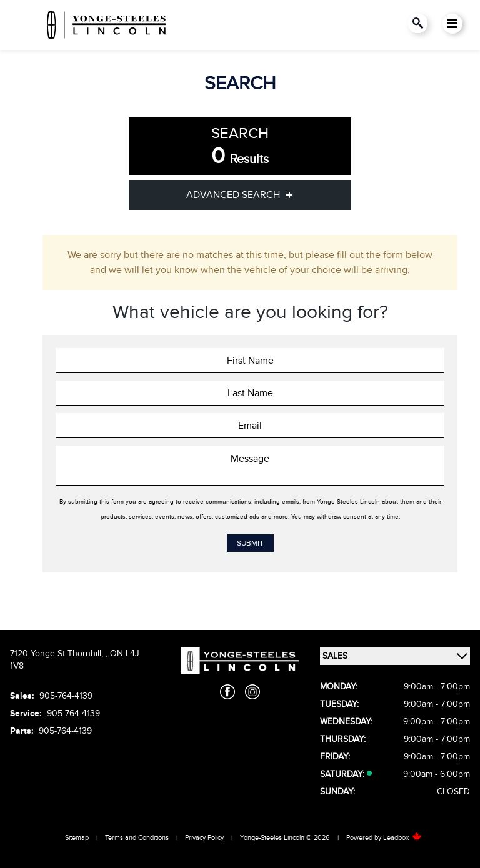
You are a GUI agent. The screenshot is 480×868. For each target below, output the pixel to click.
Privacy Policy (204, 838)
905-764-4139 (66, 696)
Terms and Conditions (137, 838)
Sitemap (77, 838)
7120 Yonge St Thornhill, (58, 653)
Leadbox (402, 838)
